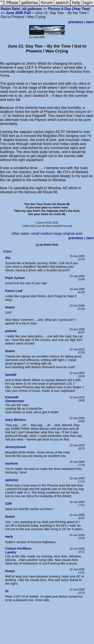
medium (47, 234)
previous (76, 22)
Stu (8, 258)
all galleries (32, 9)
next (90, 22)
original (69, 234)
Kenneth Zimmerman (15, 399)
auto (79, 234)
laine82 (11, 375)
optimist (12, 480)
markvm (12, 463)
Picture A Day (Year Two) (69, 9)
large (58, 234)
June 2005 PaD (18, 13)
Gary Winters (16, 420)
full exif (67, 226)
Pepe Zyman (15, 278)
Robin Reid (10, 9)
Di (7, 591)
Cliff (8, 504)
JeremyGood (15, 447)
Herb (9, 537)
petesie (11, 331)
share (7, 251)
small (35, 234)
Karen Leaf (14, 291)
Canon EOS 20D (47, 223)
